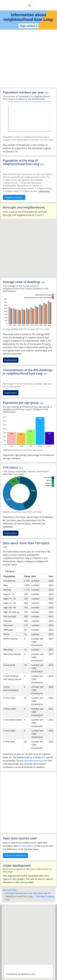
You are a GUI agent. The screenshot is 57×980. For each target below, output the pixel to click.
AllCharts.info (10, 890)
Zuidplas (39, 215)
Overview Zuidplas (45, 896)
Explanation (11, 360)
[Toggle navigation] (30, 5)
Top (8, 900)
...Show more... (44, 191)
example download (34, 761)
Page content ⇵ (28, 26)
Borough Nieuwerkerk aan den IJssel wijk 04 (28, 893)
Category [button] (10, 571)
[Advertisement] (28, 59)
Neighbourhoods (13, 197)
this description (26, 846)
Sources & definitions (15, 856)
